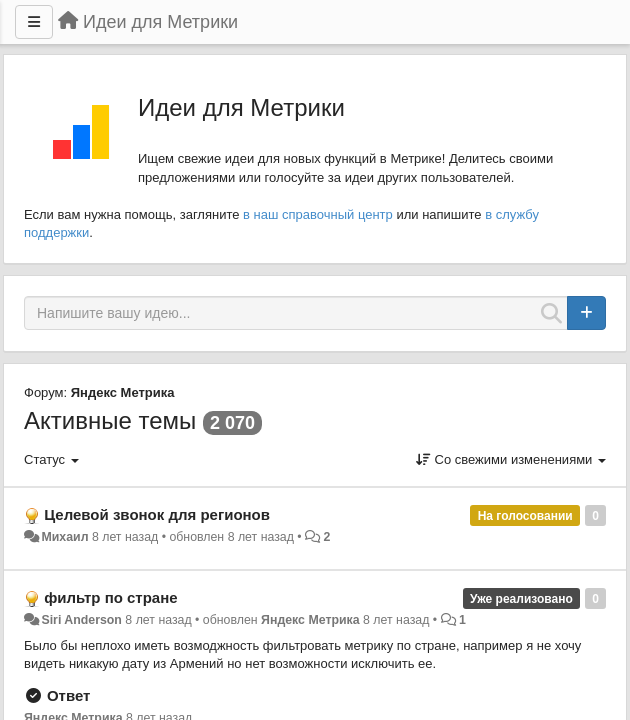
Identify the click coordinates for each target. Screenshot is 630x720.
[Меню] (34, 22)
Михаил (64, 537)
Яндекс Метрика (123, 392)
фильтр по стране (110, 597)
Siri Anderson (81, 620)
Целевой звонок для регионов (157, 514)
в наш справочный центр (318, 214)
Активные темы (110, 420)
